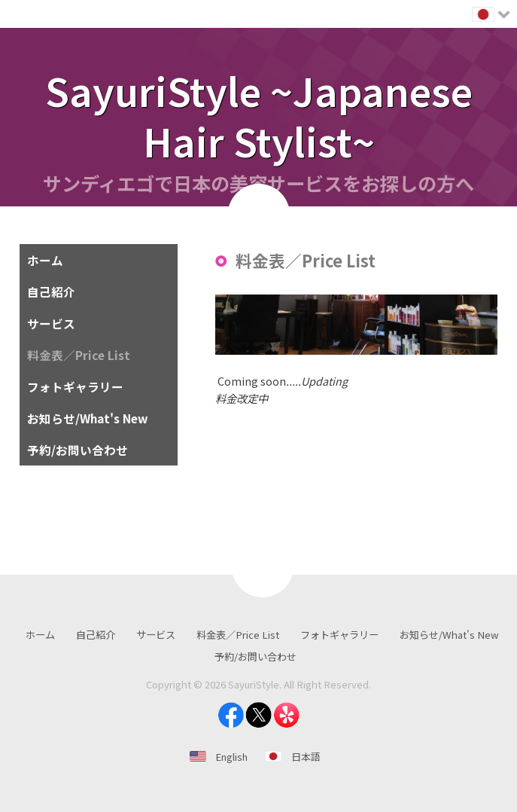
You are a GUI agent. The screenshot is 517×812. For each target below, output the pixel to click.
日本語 (306, 757)
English (232, 757)
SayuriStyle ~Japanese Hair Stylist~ (259, 115)
